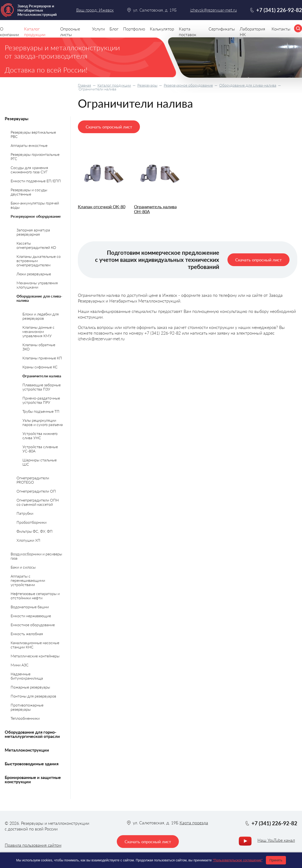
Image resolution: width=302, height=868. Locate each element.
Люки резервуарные (34, 274)
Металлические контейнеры (35, 656)
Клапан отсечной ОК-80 (102, 207)
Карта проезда (194, 823)
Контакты (281, 29)
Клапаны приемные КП (42, 358)
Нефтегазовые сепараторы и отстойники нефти (35, 596)
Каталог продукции (114, 85)
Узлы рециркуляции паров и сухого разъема (43, 422)
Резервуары (147, 85)
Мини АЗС (20, 665)
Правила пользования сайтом (33, 845)
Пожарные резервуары (30, 687)
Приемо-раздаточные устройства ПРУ (41, 400)
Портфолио (134, 29)
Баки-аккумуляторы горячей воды (35, 205)
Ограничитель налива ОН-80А (155, 209)
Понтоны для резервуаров (33, 696)
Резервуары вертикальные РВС (33, 134)
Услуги (98, 29)
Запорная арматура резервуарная (33, 232)
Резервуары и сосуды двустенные (29, 192)
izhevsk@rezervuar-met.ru (214, 10)
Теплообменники (25, 718)
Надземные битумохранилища (27, 676)
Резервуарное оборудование (188, 85)
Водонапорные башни (30, 607)
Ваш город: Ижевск (95, 10)
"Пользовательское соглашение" (238, 860)
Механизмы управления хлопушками (37, 285)
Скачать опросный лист (109, 127)
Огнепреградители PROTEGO (33, 480)
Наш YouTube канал (276, 840)
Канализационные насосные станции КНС (35, 645)
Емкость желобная (27, 634)
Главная (84, 85)
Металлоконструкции (27, 750)
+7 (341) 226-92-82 (279, 10)
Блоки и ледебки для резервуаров (41, 316)
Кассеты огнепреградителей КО (36, 245)
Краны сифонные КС (40, 367)
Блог (114, 29)
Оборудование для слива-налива (248, 85)
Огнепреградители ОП (36, 491)
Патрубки (25, 513)
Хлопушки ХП (28, 540)
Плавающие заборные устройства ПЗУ (42, 387)
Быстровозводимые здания (32, 764)
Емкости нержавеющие (31, 616)
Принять (276, 860)
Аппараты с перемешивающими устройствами (28, 580)
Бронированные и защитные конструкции (33, 779)
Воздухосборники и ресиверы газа (36, 556)
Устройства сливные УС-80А (40, 449)
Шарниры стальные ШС (40, 462)
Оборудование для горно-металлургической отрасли (32, 734)
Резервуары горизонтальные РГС (35, 156)
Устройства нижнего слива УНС (40, 436)
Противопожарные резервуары (27, 707)
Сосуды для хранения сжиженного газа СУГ (29, 170)
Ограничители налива (42, 376)
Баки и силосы (23, 567)
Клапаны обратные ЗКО (39, 347)
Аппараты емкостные (29, 145)
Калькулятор (162, 29)
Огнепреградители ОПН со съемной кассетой (38, 502)
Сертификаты (222, 29)
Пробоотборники (31, 522)
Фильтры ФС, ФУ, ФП (35, 531)
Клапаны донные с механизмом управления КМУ (38, 331)
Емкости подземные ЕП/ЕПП (36, 181)
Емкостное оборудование (33, 625)
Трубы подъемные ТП (41, 411)
